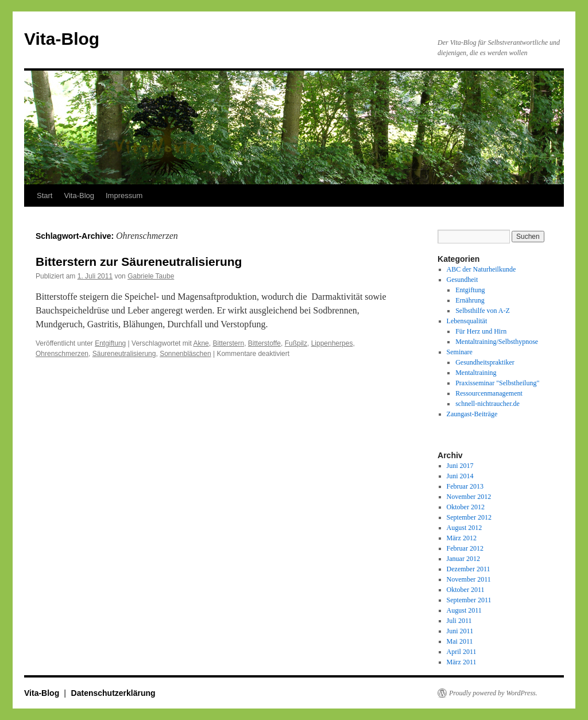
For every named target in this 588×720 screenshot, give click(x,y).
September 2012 (469, 517)
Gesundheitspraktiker (485, 362)
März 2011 (462, 662)
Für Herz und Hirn (481, 331)
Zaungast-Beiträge (472, 414)
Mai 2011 (460, 641)
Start (45, 196)
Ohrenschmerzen (62, 354)
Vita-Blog (62, 39)
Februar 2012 (465, 548)
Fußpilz (296, 343)
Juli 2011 (459, 621)
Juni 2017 (460, 466)
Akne (201, 343)
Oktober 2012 (466, 507)
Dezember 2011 (469, 569)
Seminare (460, 352)
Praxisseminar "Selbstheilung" (497, 383)
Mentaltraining (476, 373)
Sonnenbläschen (185, 354)
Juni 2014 (460, 476)
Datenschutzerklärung (113, 693)
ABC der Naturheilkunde (481, 269)
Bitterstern (228, 343)
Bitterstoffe (264, 343)
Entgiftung (110, 343)
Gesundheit (463, 280)
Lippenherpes (332, 343)
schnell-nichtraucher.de (488, 404)
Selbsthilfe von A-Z (483, 311)
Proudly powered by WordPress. (493, 693)
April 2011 (462, 652)
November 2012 (469, 497)
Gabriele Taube (151, 276)
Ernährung (470, 300)
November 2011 (469, 579)
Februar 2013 (465, 486)
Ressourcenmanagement (489, 393)
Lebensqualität (467, 321)
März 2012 (462, 538)
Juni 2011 (460, 631)
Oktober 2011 (466, 590)
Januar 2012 (463, 559)
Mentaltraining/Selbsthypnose (497, 342)
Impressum (124, 196)
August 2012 (465, 528)
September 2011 (469, 600)
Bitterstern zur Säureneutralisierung (139, 262)
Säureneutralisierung (124, 354)
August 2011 (464, 610)
